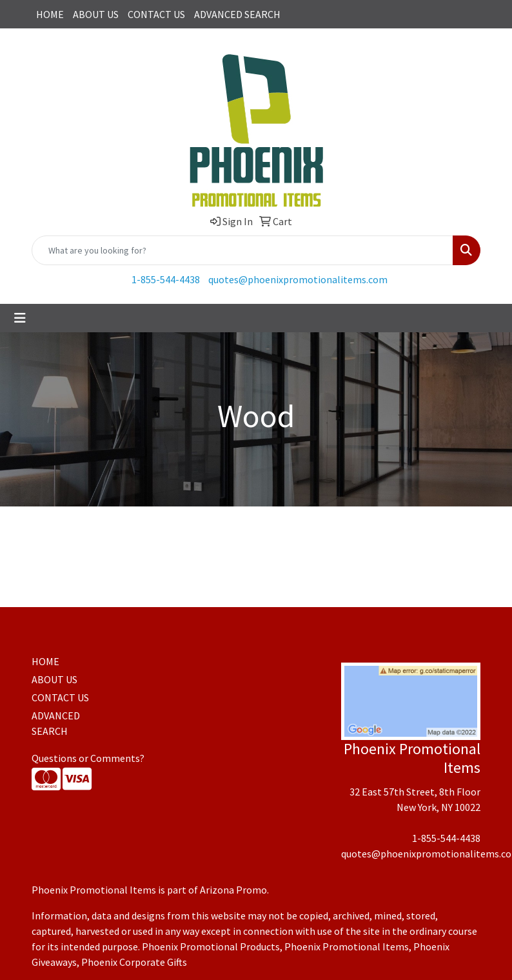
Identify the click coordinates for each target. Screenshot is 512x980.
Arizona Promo (233, 890)
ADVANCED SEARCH (237, 14)
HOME (50, 14)
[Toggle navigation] (20, 318)
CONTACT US (156, 14)
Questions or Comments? (88, 758)
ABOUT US (96, 14)
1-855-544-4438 (166, 279)
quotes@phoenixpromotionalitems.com (298, 279)
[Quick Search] (242, 250)
